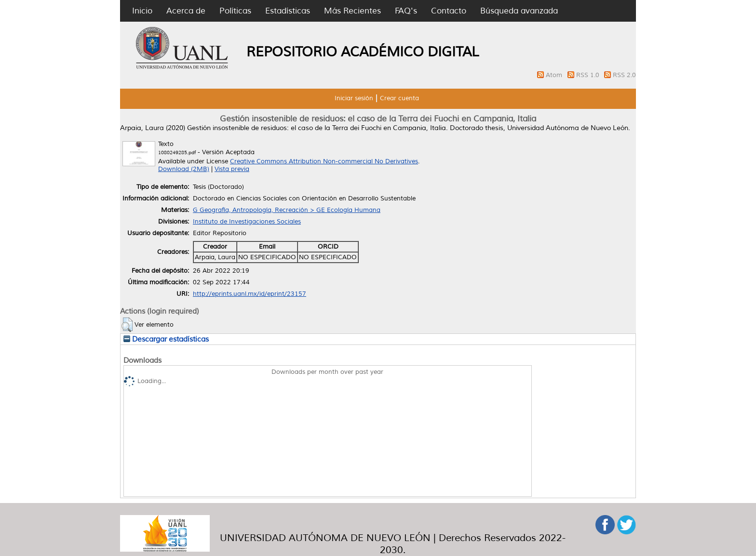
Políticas (235, 11)
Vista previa (232, 169)
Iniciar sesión (354, 98)
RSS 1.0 (589, 75)
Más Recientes (352, 11)
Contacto (449, 11)
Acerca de (186, 11)
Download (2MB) (184, 169)
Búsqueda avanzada (519, 11)
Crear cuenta (399, 98)
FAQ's (406, 11)
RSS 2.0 (624, 75)
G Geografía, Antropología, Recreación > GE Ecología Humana (287, 210)
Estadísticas (288, 11)
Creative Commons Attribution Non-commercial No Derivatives (324, 161)
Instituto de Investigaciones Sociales (247, 222)
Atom (555, 75)
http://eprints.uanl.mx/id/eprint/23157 (250, 294)
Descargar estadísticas (166, 339)
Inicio (142, 11)
